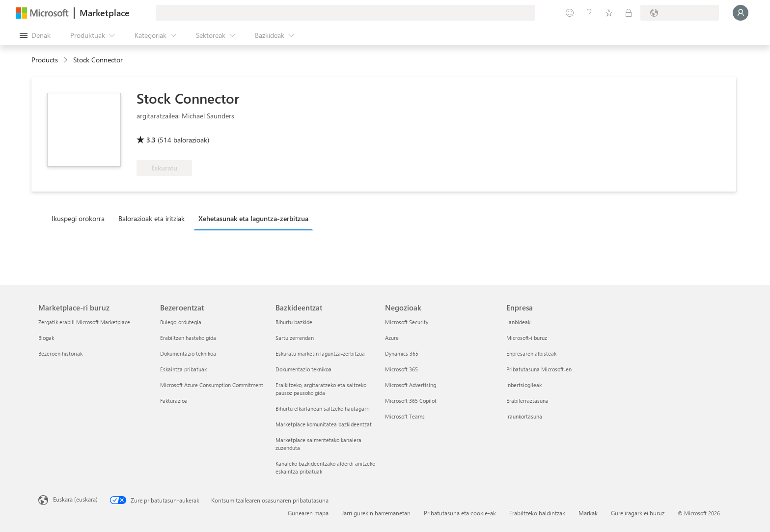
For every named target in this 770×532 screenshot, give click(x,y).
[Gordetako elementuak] (609, 13)
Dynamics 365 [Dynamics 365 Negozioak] (402, 353)
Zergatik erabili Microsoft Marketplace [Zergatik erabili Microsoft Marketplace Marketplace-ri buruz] (84, 322)
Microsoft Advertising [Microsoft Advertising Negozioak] (411, 385)
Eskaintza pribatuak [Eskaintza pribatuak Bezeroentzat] (183, 369)
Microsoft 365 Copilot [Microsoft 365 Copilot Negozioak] (411, 401)
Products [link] (45, 60)
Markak (588, 513)
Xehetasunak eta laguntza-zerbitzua (253, 218)
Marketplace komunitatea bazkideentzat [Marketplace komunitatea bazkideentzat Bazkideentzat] (324, 424)
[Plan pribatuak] (629, 13)
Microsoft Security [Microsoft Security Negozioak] (407, 322)
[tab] (81, 218)
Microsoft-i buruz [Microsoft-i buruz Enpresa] (527, 338)
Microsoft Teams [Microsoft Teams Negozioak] (405, 416)
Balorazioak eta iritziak (151, 218)
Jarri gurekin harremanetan (376, 513)
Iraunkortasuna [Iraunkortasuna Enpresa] (524, 416)
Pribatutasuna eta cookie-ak (460, 513)
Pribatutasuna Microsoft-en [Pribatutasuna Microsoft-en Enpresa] (539, 369)
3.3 (151, 140)
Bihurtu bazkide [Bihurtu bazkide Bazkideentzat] (294, 322)
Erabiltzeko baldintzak (537, 513)
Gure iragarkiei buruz (638, 513)
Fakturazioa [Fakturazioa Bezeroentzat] (174, 401)
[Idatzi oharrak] (570, 13)
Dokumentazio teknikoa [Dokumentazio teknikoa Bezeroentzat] (188, 353)
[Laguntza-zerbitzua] (589, 13)
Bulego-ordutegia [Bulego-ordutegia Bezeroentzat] (181, 322)
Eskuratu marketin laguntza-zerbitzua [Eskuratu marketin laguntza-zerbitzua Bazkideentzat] (320, 353)
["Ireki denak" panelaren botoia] (35, 35)
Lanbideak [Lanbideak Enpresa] (518, 322)
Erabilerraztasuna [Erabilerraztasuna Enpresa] (527, 401)
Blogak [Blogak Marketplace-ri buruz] (46, 338)
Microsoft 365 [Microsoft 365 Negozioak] (401, 369)
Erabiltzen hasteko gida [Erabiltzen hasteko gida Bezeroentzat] (188, 338)
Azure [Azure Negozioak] (392, 338)
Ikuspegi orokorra (78, 218)
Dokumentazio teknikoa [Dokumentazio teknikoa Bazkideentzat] (303, 369)
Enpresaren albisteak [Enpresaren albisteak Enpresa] (531, 353)
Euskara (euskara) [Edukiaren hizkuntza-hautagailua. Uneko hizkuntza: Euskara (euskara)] (75, 499)
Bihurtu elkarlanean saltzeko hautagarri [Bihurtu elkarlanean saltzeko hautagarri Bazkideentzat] (323, 408)
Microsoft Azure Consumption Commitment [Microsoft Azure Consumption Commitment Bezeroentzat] (212, 385)
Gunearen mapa (308, 513)
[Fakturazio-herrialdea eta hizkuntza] (680, 13)
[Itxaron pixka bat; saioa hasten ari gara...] (741, 13)
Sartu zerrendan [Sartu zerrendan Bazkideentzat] (295, 338)
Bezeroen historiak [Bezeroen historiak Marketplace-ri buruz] (60, 353)
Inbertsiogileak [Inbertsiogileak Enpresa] (524, 385)
